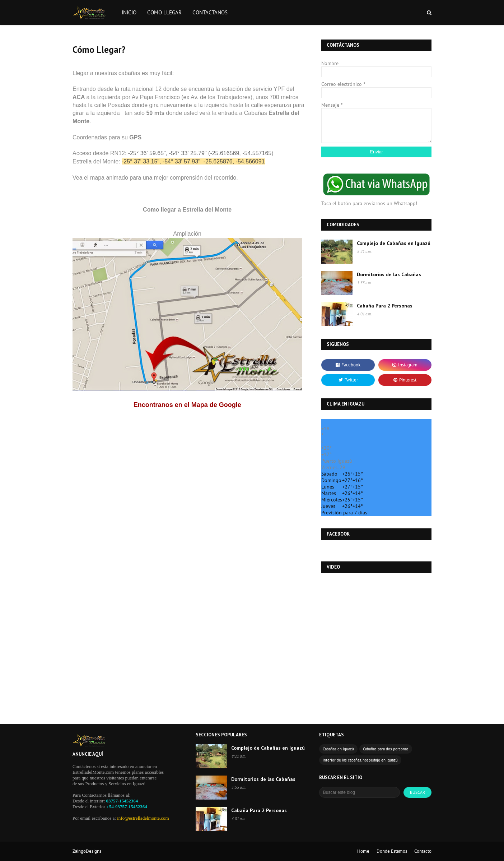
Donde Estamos (392, 851)
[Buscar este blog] (360, 792)
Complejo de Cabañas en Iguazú (394, 243)
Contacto (423, 851)
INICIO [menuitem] (129, 12)
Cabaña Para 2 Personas (385, 306)
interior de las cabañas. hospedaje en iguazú (360, 760)
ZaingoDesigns (87, 851)
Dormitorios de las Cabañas (389, 274)
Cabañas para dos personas (386, 749)
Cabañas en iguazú (338, 749)
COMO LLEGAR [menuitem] (164, 12)
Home (363, 851)
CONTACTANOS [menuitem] (210, 12)
